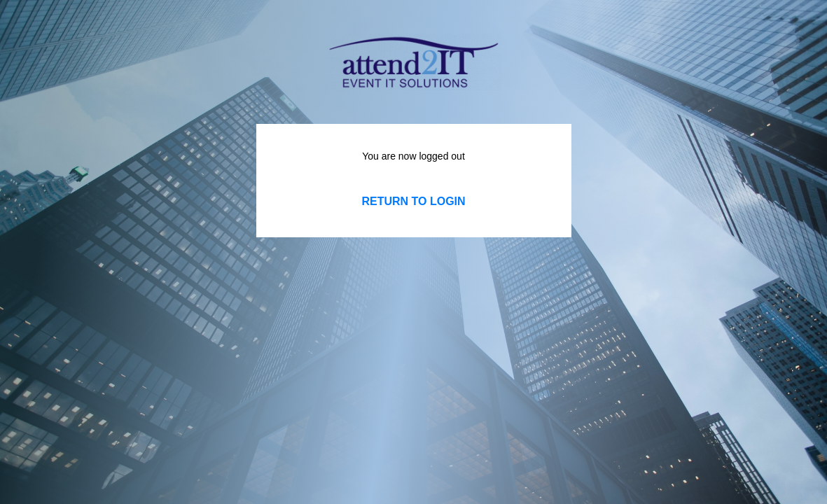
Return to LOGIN (413, 201)
